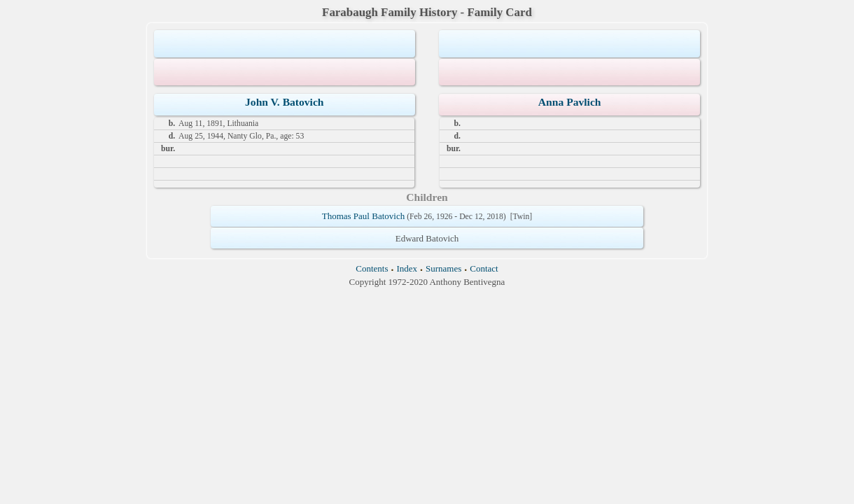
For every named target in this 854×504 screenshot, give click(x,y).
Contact (484, 268)
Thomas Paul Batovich (363, 216)
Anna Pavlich (570, 102)
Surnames (443, 268)
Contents (372, 268)
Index (407, 268)
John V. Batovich (285, 102)
